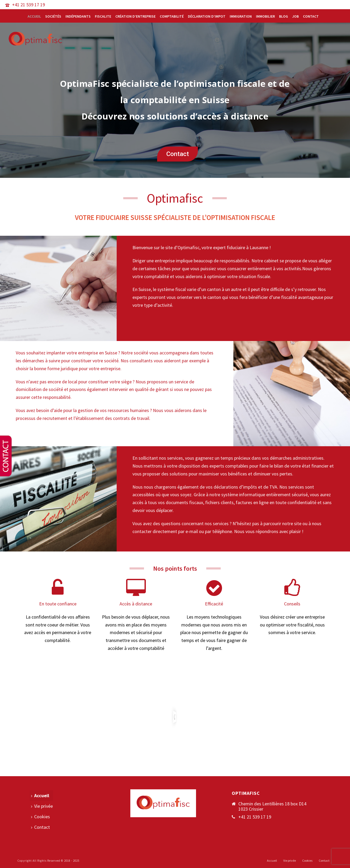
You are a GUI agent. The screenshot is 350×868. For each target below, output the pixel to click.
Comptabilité (172, 16)
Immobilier (265, 16)
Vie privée (42, 806)
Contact (311, 16)
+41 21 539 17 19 (29, 5)
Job (295, 16)
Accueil (34, 16)
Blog (284, 16)
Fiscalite (103, 16)
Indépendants (78, 16)
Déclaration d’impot (207, 16)
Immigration (241, 16)
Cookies (40, 817)
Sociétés (53, 16)
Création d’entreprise (135, 16)
